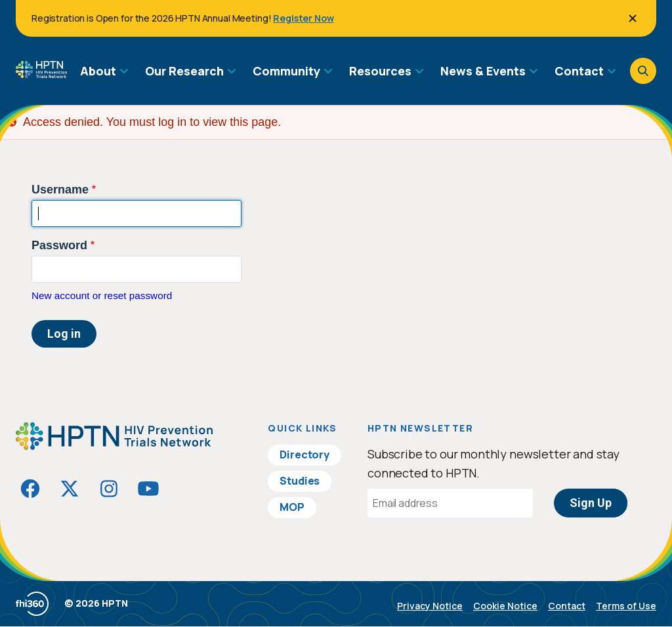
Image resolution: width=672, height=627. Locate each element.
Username (60, 190)
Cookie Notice (505, 606)
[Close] (633, 18)
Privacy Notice (430, 606)
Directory (304, 455)
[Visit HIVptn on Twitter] (70, 489)
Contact (567, 606)
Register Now (303, 18)
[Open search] (643, 71)
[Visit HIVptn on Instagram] (109, 489)
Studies (300, 481)
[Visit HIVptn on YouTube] (148, 489)
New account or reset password (102, 295)
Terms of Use (626, 606)
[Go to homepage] (41, 73)
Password (59, 245)
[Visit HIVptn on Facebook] (30, 489)
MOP (292, 507)
